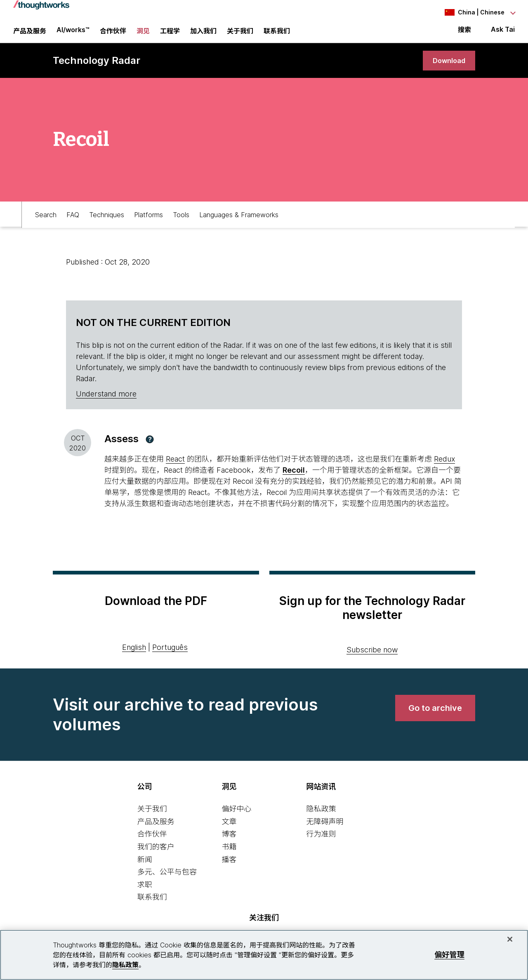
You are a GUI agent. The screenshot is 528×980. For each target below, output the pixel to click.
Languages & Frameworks (239, 221)
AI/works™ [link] (73, 34)
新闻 (145, 866)
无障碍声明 (325, 829)
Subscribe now (372, 657)
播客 (229, 866)
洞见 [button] (143, 35)
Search (46, 221)
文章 (229, 829)
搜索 (464, 34)
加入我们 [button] (203, 35)
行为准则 (321, 841)
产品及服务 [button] (30, 35)
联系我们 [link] (277, 35)
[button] (150, 446)
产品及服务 (156, 829)
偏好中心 (237, 816)
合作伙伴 (152, 841)
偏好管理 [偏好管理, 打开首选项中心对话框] (449, 955)
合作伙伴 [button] (113, 35)
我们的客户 (156, 854)
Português (170, 654)
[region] (264, 955)
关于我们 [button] (240, 35)
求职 (145, 892)
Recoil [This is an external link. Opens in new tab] (294, 477)
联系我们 (152, 904)
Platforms (148, 221)
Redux (444, 466)
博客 (229, 841)
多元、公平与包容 (167, 879)
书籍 (229, 854)
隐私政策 (321, 816)
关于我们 (152, 816)
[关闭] (510, 939)
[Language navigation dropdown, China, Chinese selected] (469, 12)
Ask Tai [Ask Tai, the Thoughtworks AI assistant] (503, 34)
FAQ (73, 221)
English (134, 654)
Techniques (107, 221)
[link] (447, 67)
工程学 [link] (170, 35)
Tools (181, 221)
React (175, 466)
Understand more (106, 401)
